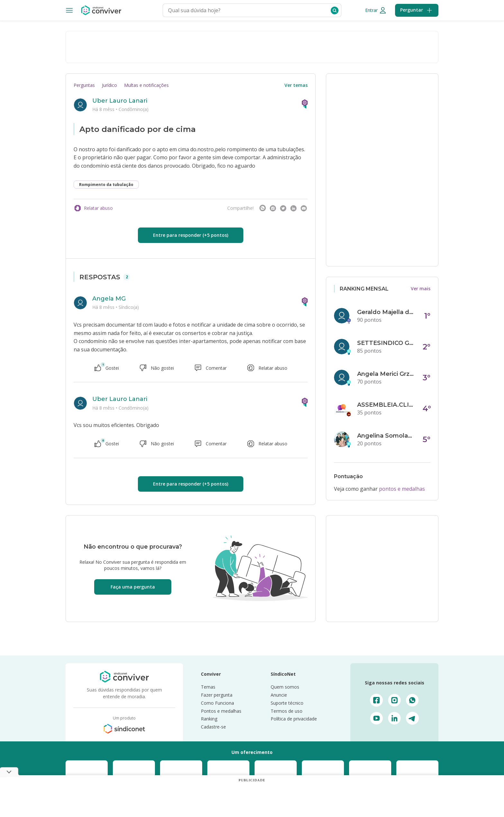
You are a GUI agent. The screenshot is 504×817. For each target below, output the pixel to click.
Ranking (209, 719)
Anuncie (279, 695)
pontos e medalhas (402, 489)
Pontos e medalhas (221, 711)
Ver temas (296, 85)
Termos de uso (287, 711)
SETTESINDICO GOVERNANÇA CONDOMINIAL (386, 343)
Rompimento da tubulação (106, 185)
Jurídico (109, 85)
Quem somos (285, 687)
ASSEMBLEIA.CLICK (386, 405)
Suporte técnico (287, 703)
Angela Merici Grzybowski (386, 374)
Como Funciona (217, 703)
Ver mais (421, 288)
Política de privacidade (294, 719)
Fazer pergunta (217, 695)
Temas (208, 687)
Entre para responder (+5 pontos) (191, 235)
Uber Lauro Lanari (120, 101)
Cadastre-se (213, 727)
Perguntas (84, 85)
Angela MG (109, 299)
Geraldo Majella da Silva (386, 312)
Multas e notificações (146, 85)
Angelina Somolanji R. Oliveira (386, 436)
